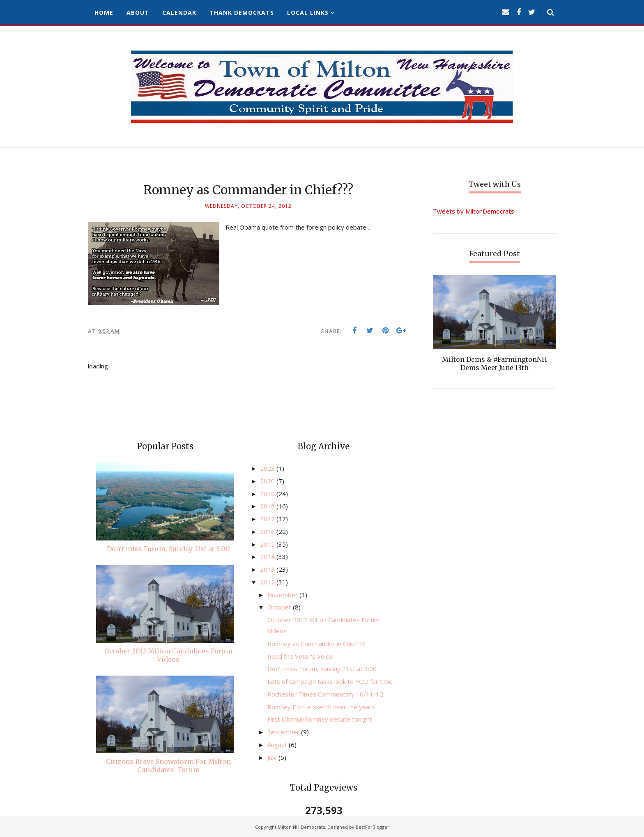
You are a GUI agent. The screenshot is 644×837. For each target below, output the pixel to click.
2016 (268, 531)
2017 (268, 519)
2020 (268, 481)
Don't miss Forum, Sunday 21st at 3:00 (168, 549)
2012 (268, 582)
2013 (268, 569)
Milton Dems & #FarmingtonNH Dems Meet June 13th (494, 363)
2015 (268, 544)
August (278, 745)
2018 (268, 506)
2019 (268, 494)
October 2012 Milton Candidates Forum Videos (168, 655)
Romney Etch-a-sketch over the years (321, 707)
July (273, 757)
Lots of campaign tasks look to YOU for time (330, 681)
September (284, 732)
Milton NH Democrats (301, 827)
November (283, 595)
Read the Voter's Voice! (300, 656)
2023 (268, 468)
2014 (268, 556)
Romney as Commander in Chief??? (316, 644)
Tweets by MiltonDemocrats (474, 211)
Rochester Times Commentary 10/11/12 (325, 694)
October (280, 607)
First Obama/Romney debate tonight (320, 719)
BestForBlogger (373, 827)
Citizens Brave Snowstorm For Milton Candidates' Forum (168, 766)
